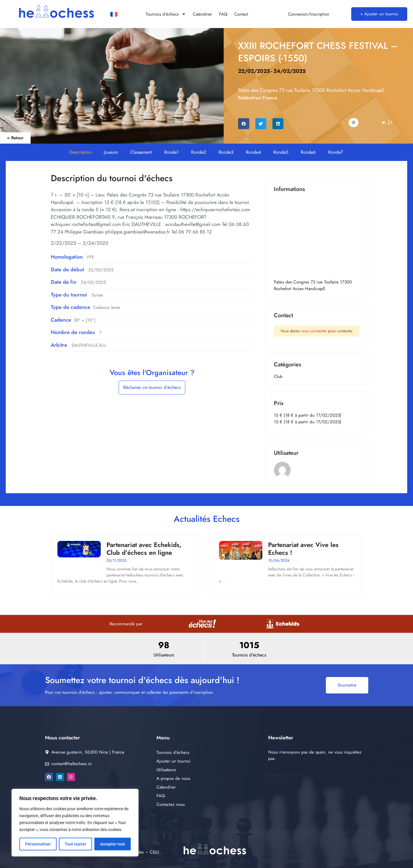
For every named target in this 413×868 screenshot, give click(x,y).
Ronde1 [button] (171, 152)
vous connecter (314, 331)
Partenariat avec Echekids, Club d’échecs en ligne (144, 548)
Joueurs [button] (111, 152)
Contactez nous (171, 804)
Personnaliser (38, 844)
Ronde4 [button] (253, 152)
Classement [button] (141, 152)
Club (278, 376)
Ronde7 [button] (336, 152)
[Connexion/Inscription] (281, 14)
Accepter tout (113, 844)
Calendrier (202, 14)
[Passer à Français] (114, 15)
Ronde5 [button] (281, 152)
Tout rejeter (75, 844)
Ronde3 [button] (226, 152)
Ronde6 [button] (308, 152)
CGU (154, 852)
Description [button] (81, 152)
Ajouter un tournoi (173, 761)
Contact (241, 14)
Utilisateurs (166, 770)
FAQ (223, 14)
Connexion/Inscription (309, 14)
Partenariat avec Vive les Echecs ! (303, 548)
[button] (244, 124)
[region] (75, 823)
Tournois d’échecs (166, 14)
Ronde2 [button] (199, 152)
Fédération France (258, 98)
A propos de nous (173, 778)
